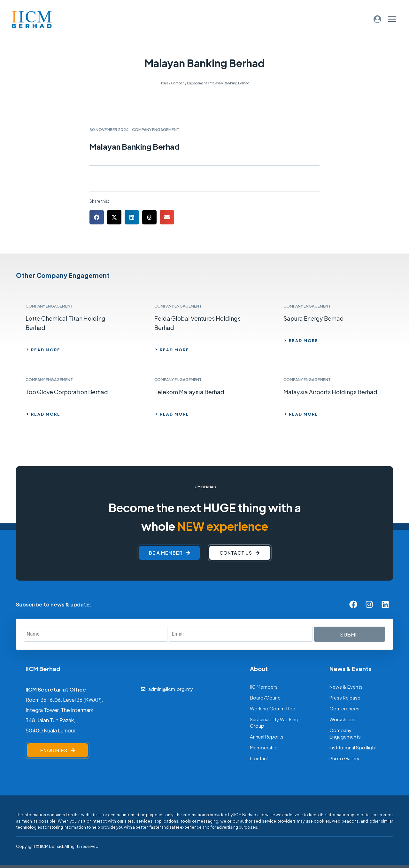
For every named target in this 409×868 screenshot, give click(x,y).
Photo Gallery (344, 758)
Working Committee (273, 708)
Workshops (342, 719)
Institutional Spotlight (353, 747)
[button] (97, 217)
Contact (259, 758)
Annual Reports (267, 736)
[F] (102, 846)
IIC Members (264, 686)
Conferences (344, 708)
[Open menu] (392, 19)
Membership (264, 747)
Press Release (345, 697)
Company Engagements (345, 733)
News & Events (346, 686)
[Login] (377, 19)
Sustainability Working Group (274, 722)
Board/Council (266, 697)
